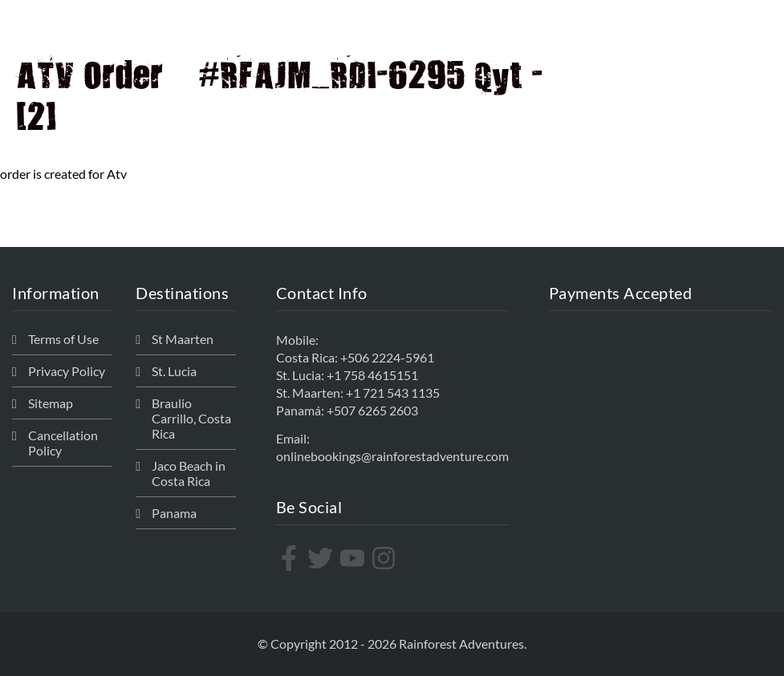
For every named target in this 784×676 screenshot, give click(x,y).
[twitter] (322, 558)
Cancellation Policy (63, 443)
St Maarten (183, 339)
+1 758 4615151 (372, 375)
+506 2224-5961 (387, 357)
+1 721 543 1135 (393, 393)
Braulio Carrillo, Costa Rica (191, 418)
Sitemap (51, 403)
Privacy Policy (67, 371)
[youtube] (354, 558)
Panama (174, 513)
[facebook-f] (291, 558)
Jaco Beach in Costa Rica (189, 473)
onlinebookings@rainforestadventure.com (392, 456)
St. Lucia (174, 371)
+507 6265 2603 (372, 410)
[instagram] (386, 558)
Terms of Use (63, 339)
